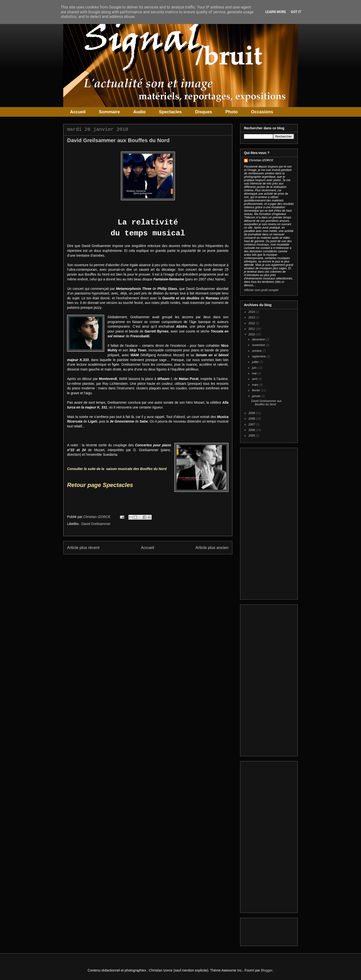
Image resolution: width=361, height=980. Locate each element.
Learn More (275, 12)
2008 (252, 419)
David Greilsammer (96, 524)
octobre (257, 351)
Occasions (262, 112)
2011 (252, 329)
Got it (296, 12)
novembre (259, 345)
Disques (204, 112)
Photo (232, 112)
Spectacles (170, 112)
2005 (252, 436)
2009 (252, 413)
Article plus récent (83, 548)
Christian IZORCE (261, 160)
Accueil (78, 112)
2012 (252, 323)
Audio (139, 112)
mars (256, 385)
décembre (259, 340)
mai (255, 373)
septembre (259, 356)
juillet (256, 362)
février (256, 390)
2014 (252, 312)
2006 (252, 430)
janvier (257, 396)
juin (255, 368)
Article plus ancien (212, 548)
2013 (252, 317)
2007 (252, 424)
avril (255, 379)
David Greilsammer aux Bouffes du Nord (266, 403)
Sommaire (109, 112)
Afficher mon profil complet (261, 290)
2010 (252, 334)
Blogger (267, 970)
